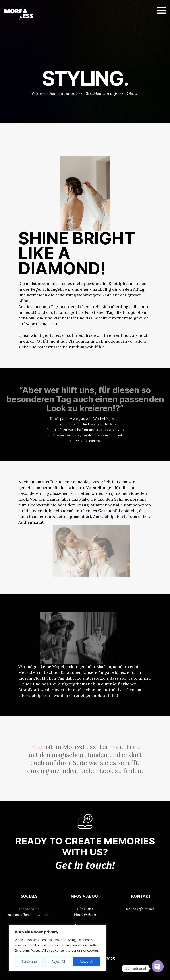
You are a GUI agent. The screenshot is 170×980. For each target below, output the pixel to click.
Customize (29, 961)
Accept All (87, 961)
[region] (58, 948)
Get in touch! (85, 865)
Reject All (58, 961)
